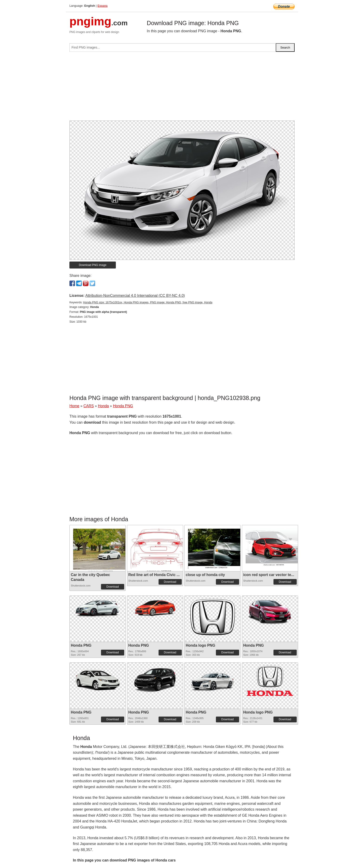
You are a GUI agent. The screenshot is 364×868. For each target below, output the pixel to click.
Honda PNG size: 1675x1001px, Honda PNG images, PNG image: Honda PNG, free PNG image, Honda (148, 302)
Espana (102, 6)
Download (112, 587)
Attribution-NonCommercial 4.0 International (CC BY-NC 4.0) (135, 296)
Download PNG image (93, 265)
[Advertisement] (182, 88)
